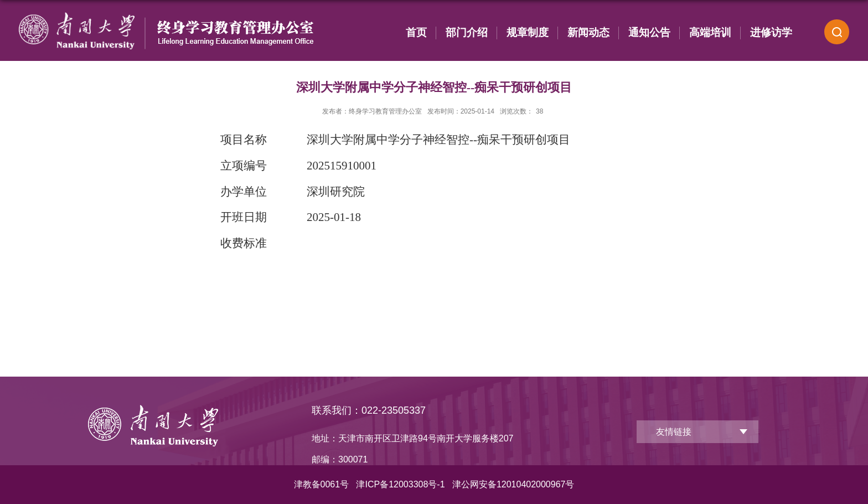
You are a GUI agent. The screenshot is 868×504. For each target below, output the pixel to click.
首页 (416, 32)
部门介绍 (467, 32)
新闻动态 (588, 32)
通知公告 (649, 32)
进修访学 (771, 32)
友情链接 (674, 432)
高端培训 (710, 32)
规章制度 (528, 32)
